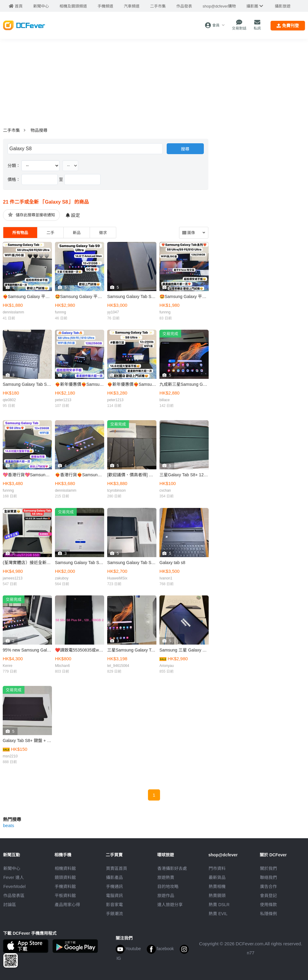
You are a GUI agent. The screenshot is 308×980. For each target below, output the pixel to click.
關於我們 (268, 868)
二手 (50, 233)
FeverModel (14, 886)
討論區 (10, 905)
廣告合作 (268, 886)
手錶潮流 (114, 914)
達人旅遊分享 (170, 905)
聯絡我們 (268, 877)
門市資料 (217, 868)
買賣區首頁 (117, 868)
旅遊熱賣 (166, 877)
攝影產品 (114, 877)
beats (9, 825)
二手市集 (11, 130)
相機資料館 (65, 868)
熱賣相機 (217, 886)
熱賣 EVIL (218, 914)
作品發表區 (14, 896)
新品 (77, 233)
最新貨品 (217, 877)
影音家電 (114, 905)
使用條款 (268, 905)
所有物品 (20, 233)
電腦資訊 (114, 896)
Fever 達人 (14, 877)
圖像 (189, 233)
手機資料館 (65, 886)
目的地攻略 (168, 886)
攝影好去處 (172, 868)
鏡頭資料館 (65, 877)
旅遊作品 (166, 896)
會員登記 (268, 896)
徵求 (103, 233)
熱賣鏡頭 (217, 896)
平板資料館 (65, 896)
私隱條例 (268, 914)
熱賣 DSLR (219, 905)
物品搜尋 (39, 130)
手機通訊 (114, 886)
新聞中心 (12, 868)
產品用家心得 (67, 905)
